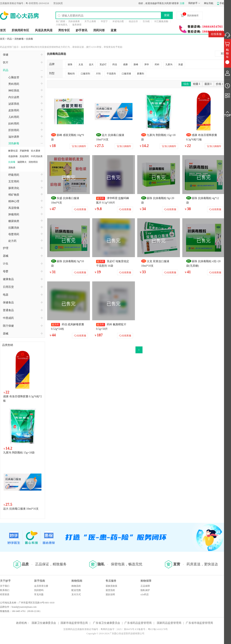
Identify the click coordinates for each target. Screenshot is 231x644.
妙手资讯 (82, 30)
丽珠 (70, 64)
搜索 (167, 15)
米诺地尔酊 (118, 21)
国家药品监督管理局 (169, 623)
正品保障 (145, 586)
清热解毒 (19, 39)
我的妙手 (193, 3)
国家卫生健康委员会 (44, 623)
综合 (186, 84)
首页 (3, 30)
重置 (223, 54)
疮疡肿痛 (13, 156)
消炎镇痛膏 (74, 21)
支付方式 (76, 594)
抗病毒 (30, 39)
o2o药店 (145, 594)
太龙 (81, 64)
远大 (91, 64)
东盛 (181, 64)
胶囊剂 (141, 74)
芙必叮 (103, 64)
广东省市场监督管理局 (199, 623)
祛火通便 (36, 151)
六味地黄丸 (62, 25)
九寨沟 (169, 64)
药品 (10, 39)
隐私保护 (145, 590)
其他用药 (24, 156)
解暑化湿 (13, 151)
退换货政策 (111, 586)
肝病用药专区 (20, 30)
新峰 (136, 64)
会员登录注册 (41, 586)
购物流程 (76, 586)
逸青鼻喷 (77, 25)
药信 (115, 64)
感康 (125, 64)
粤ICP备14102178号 (158, 629)
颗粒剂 (71, 74)
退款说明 (110, 594)
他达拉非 (133, 21)
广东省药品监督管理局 (138, 623)
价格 (220, 84)
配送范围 (76, 590)
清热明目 (33, 162)
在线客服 (216, 34)
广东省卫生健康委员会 (107, 623)
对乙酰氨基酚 (161, 21)
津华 (147, 64)
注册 (182, 3)
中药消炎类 (37, 156)
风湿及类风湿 (44, 30)
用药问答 (99, 30)
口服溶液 (126, 74)
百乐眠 (146, 21)
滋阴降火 (22, 162)
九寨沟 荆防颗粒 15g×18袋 (19, 453)
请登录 (175, 3)
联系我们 (5, 590)
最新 (208, 84)
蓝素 (114, 30)
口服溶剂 (85, 74)
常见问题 (39, 594)
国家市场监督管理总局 (74, 623)
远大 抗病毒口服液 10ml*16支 (21, 509)
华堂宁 (104, 21)
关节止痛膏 (90, 21)
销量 (197, 84)
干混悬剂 (111, 74)
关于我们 (5, 586)
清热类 (12, 168)
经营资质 (5, 594)
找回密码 (39, 590)
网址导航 (209, 3)
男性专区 (64, 30)
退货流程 (110, 590)
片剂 (98, 74)
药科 (157, 64)
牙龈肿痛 (24, 151)
